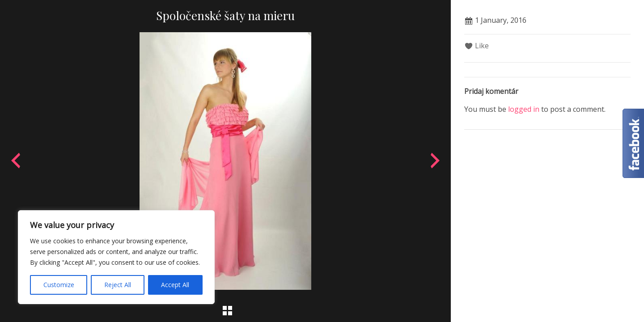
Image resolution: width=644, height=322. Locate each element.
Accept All (175, 285)
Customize (59, 285)
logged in (524, 109)
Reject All (118, 285)
